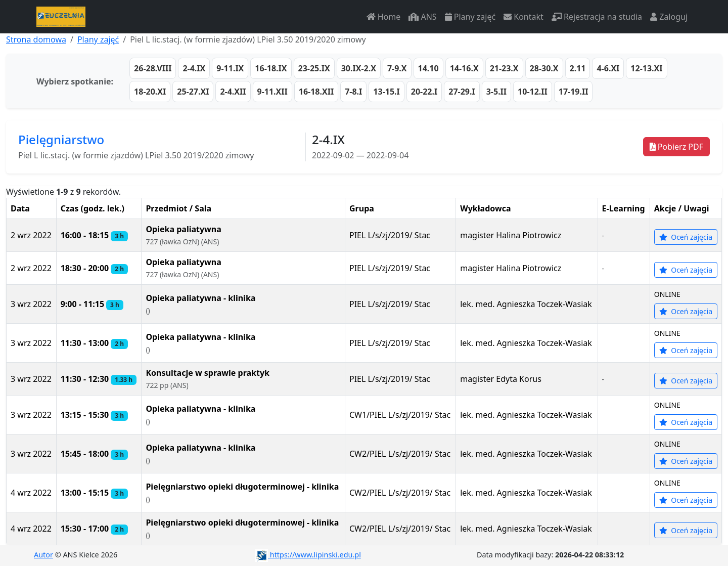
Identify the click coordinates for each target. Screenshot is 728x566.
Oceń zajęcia (686, 237)
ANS (422, 17)
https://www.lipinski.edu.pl (308, 555)
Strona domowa (36, 39)
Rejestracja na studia (597, 17)
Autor (43, 555)
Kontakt (524, 17)
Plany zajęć (470, 17)
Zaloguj (669, 17)
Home (384, 17)
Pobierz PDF (676, 147)
